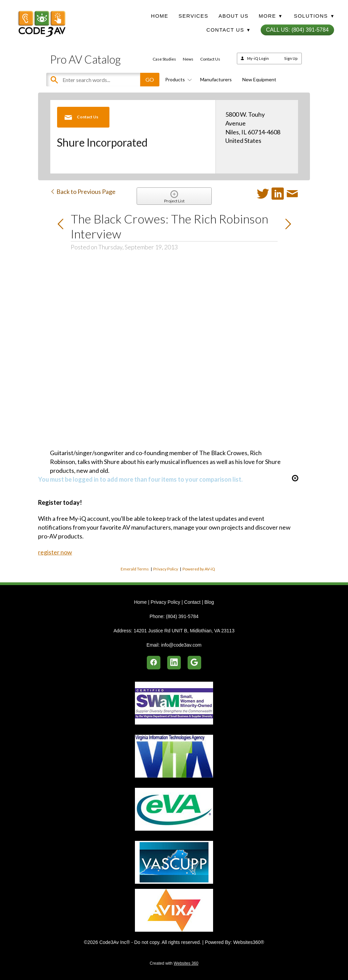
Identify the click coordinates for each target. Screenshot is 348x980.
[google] (194, 663)
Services (193, 16)
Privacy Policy (166, 569)
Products (177, 79)
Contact (192, 602)
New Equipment (259, 79)
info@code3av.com (181, 645)
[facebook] (154, 663)
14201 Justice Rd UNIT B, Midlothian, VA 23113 (184, 631)
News (188, 59)
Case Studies (164, 59)
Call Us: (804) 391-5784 (297, 30)
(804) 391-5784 (182, 616)
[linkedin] (174, 663)
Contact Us (210, 59)
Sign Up (291, 58)
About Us (233, 16)
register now (55, 552)
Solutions (314, 16)
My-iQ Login (258, 58)
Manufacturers (216, 79)
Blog (209, 602)
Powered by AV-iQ (199, 569)
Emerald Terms (135, 569)
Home (160, 16)
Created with (174, 963)
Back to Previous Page (83, 192)
